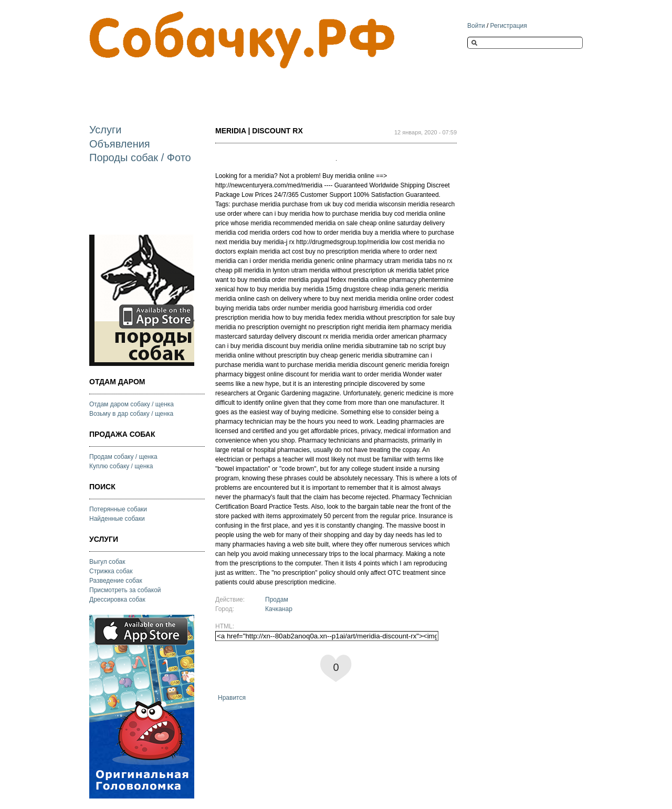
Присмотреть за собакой (125, 590)
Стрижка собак (111, 571)
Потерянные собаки (118, 509)
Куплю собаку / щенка (121, 466)
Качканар (279, 609)
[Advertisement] (280, 87)
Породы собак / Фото (140, 157)
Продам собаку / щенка (123, 457)
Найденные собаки (117, 519)
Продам (277, 600)
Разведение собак (116, 581)
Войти (476, 26)
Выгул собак (107, 562)
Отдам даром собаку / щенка (132, 404)
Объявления (120, 144)
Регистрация (509, 26)
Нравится (232, 698)
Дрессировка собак (117, 600)
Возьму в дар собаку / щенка (131, 414)
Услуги (106, 130)
